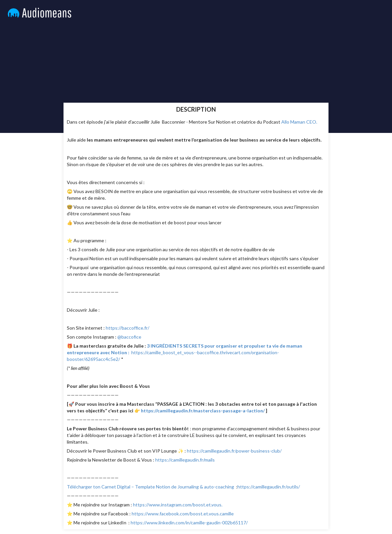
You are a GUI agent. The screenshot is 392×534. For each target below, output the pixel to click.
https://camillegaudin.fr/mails (186, 460)
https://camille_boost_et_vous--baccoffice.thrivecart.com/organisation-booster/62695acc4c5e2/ (185, 352)
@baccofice (129, 337)
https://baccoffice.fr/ (128, 328)
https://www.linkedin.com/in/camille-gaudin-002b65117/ (190, 523)
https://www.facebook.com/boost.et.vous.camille (183, 514)
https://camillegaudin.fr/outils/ (270, 487)
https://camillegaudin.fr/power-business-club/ (234, 451)
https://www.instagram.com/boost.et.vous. (178, 505)
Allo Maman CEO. (300, 122)
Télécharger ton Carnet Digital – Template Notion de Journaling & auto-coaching (150, 487)
